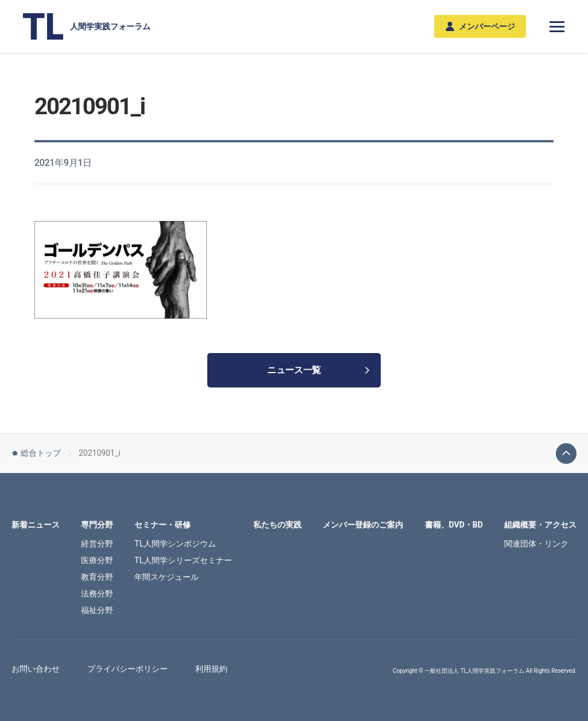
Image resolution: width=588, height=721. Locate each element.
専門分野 (97, 525)
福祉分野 (97, 610)
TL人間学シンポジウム (175, 544)
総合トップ (36, 453)
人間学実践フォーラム (87, 26)
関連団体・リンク (536, 544)
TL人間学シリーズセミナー (183, 560)
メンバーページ (480, 27)
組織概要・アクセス (540, 525)
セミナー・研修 (163, 525)
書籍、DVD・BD (454, 525)
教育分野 (97, 577)
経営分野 (97, 544)
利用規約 (211, 669)
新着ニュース (36, 525)
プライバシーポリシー (127, 669)
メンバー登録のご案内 (363, 525)
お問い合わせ (36, 669)
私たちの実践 (277, 525)
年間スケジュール (167, 577)
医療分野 (97, 560)
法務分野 (97, 594)
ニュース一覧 (318, 370)
